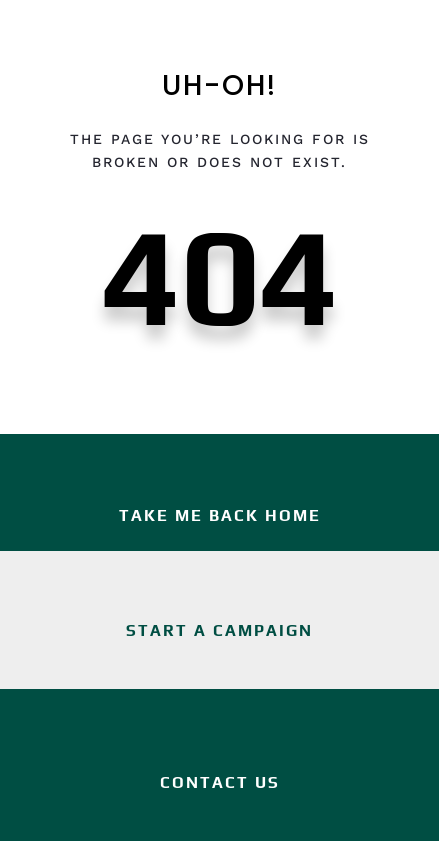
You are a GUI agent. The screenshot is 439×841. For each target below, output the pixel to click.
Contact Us (220, 782)
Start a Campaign (219, 630)
